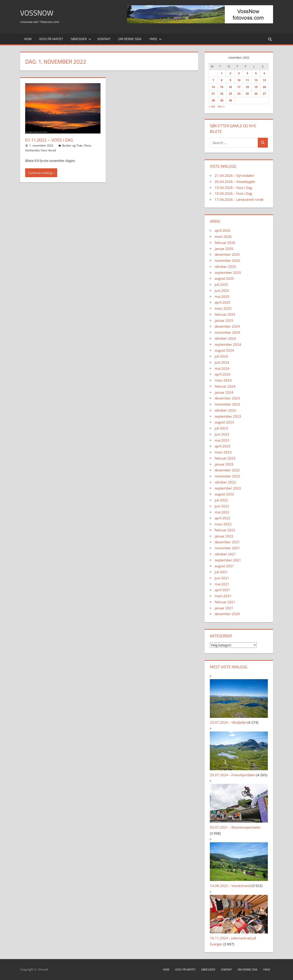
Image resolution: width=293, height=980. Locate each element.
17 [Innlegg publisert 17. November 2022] (239, 87)
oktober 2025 (225, 266)
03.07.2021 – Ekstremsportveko (235, 827)
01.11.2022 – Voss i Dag (49, 140)
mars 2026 (223, 236)
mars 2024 (223, 380)
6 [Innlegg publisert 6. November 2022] (264, 73)
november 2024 (227, 332)
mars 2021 (223, 596)
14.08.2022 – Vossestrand (230, 886)
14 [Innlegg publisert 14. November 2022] (213, 87)
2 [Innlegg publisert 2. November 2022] (230, 73)
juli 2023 (221, 428)
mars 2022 (223, 524)
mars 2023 (223, 452)
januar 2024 (224, 392)
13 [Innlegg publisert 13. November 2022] (264, 80)
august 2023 (224, 422)
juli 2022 (221, 500)
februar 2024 (225, 386)
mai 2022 (222, 512)
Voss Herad (48, 150)
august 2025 (224, 278)
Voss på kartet (51, 39)
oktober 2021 (225, 554)
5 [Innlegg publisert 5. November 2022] (256, 73)
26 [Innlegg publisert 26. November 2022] (256, 94)
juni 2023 (222, 434)
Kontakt (104, 39)
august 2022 (224, 494)
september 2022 (228, 488)
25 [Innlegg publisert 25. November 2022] (247, 94)
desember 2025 (227, 254)
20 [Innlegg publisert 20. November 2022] (264, 87)
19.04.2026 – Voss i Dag (233, 188)
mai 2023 (222, 440)
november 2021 (227, 548)
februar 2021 (225, 602)
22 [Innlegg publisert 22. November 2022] (222, 94)
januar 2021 (224, 608)
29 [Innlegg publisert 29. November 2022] (222, 100)
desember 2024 (227, 326)
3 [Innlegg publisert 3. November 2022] (239, 73)
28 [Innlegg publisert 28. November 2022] (213, 100)
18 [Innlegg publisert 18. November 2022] (247, 87)
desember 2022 (227, 470)
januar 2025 (224, 320)
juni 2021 (222, 578)
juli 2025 (221, 284)
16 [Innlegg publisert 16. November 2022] (230, 87)
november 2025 (227, 260)
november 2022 (227, 476)
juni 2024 (222, 362)
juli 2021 (221, 572)
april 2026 (223, 230)
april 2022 (223, 518)
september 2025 (228, 273)
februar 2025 (225, 314)
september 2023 (228, 416)
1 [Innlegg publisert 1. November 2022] (222, 73)
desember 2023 (227, 398)
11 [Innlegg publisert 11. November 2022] (247, 80)
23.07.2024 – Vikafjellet (228, 722)
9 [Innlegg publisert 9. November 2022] (230, 80)
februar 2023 (225, 458)
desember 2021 (227, 542)
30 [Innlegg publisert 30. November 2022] (230, 100)
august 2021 (224, 566)
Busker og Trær (72, 145)
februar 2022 (225, 530)
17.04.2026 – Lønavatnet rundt (239, 199)
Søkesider (81, 39)
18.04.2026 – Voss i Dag (233, 193)
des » (221, 106)
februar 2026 (225, 243)
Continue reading (40, 173)
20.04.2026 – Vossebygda (235, 182)
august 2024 (224, 350)
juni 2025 (222, 290)
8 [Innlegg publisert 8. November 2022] (222, 80)
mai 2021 (222, 584)
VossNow (37, 13)
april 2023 (223, 446)
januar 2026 (224, 249)
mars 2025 (223, 308)
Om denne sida (130, 39)
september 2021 (228, 560)
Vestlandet (32, 150)
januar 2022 (224, 536)
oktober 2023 (225, 410)
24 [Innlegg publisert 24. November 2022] (239, 94)
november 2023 (227, 404)
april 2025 (223, 302)
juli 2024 (221, 356)
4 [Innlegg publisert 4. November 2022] (247, 73)
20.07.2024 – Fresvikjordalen (233, 775)
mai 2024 (222, 368)
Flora (87, 145)
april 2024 (223, 374)
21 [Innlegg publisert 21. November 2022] (213, 94)
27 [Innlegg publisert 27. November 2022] (264, 94)
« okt (212, 106)
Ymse (155, 39)
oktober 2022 (225, 482)
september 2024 (228, 344)
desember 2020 (227, 614)
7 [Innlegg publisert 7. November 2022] (213, 80)
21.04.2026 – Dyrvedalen (235, 175)
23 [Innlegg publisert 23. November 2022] (230, 94)
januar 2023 (224, 464)
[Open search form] (270, 39)
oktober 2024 (225, 338)
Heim (28, 39)
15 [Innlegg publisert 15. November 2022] (222, 87)
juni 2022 (222, 506)
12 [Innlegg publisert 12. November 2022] (256, 80)
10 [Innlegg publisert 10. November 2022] (239, 80)
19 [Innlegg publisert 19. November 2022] (256, 87)
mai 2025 (222, 296)
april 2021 (223, 590)
